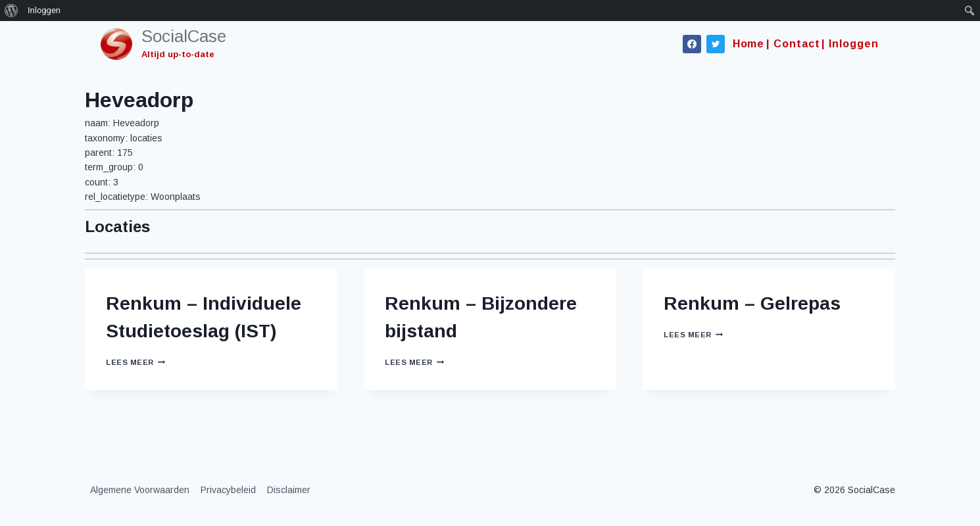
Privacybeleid (228, 490)
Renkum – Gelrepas (752, 303)
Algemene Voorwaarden (140, 490)
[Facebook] (692, 44)
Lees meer (135, 362)
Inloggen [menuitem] (44, 10)
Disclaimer (289, 490)
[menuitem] (12, 11)
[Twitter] (716, 44)
